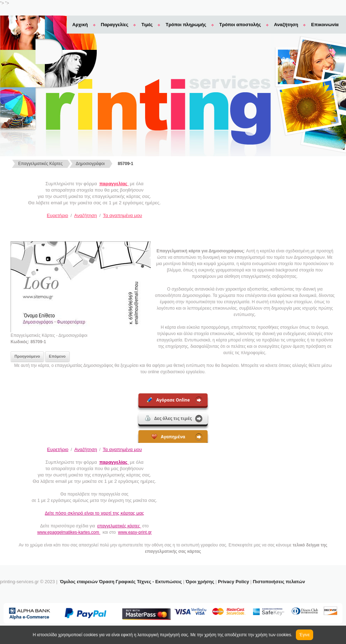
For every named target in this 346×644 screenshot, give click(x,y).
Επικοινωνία (325, 25)
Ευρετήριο (58, 215)
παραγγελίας (114, 184)
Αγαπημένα (168, 437)
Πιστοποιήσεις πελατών (279, 582)
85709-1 (126, 164)
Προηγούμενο (27, 356)
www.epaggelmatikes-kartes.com (69, 532)
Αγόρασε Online (168, 400)
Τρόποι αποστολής (240, 25)
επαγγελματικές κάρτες (119, 526)
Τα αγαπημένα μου (123, 215)
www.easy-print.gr (135, 532)
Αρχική (80, 25)
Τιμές (147, 25)
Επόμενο (57, 356)
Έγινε (305, 635)
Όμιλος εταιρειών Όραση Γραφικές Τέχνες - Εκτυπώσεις (121, 582)
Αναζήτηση (286, 25)
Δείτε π (94, 513)
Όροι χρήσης (200, 582)
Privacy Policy (233, 582)
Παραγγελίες (115, 25)
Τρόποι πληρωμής (186, 25)
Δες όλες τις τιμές (169, 418)
